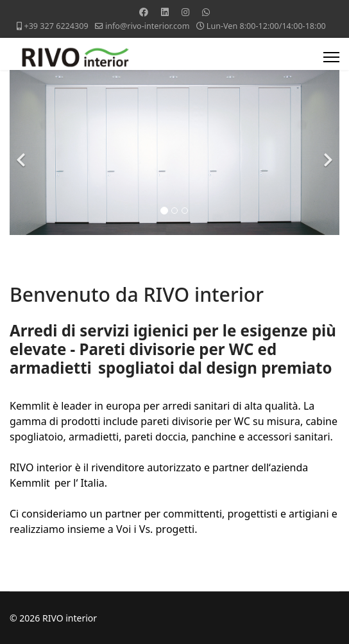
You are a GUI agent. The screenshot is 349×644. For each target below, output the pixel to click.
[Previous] (22, 152)
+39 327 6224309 (56, 26)
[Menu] (331, 57)
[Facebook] (144, 12)
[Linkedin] (165, 12)
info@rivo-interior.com (148, 26)
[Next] (327, 152)
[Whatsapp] (206, 12)
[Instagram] (185, 12)
